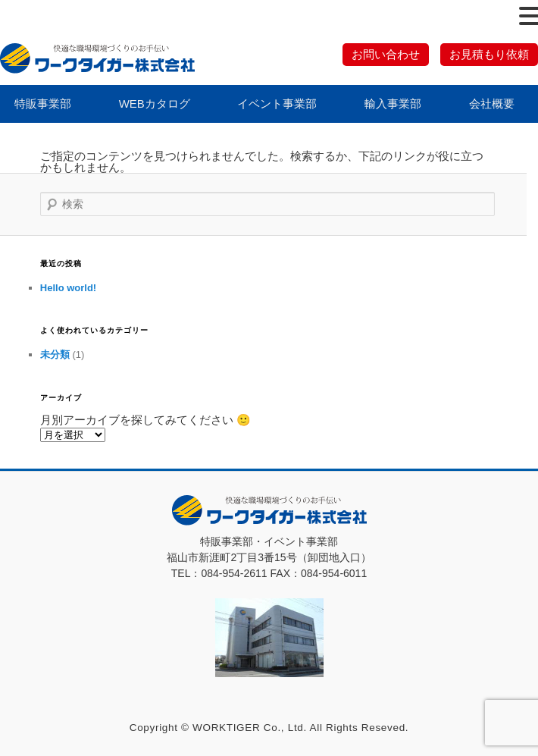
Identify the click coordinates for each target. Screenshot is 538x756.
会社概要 (492, 104)
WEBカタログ (155, 104)
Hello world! (68, 288)
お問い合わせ (386, 54)
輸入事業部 (393, 104)
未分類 (55, 354)
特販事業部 (43, 104)
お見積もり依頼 (489, 54)
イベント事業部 (277, 104)
